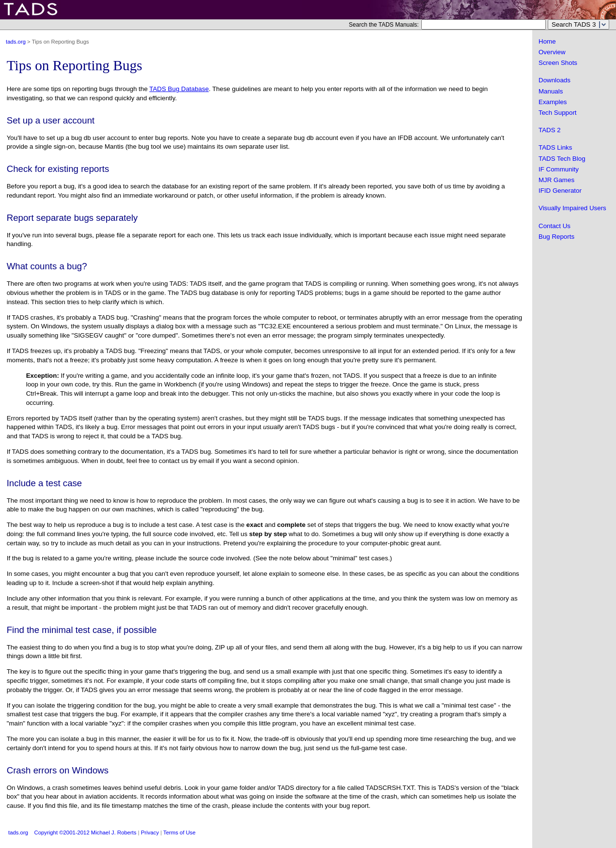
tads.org (16, 42)
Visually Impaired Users (572, 208)
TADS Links (555, 147)
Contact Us (554, 226)
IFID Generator (560, 191)
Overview (552, 52)
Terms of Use (179, 833)
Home (547, 41)
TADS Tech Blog (562, 159)
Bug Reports (556, 237)
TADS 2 (550, 130)
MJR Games (556, 180)
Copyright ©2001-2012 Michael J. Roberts (85, 833)
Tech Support (558, 113)
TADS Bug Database (179, 89)
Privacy (150, 833)
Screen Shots (558, 63)
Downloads (554, 80)
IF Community (559, 169)
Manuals (551, 91)
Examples (553, 102)
